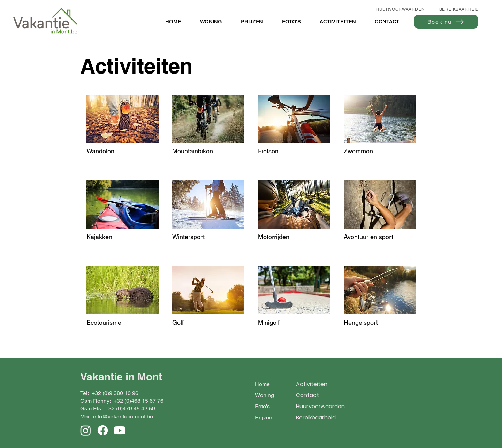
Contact (307, 395)
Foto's (262, 406)
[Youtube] (120, 430)
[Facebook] (103, 430)
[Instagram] (86, 430)
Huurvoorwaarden (320, 406)
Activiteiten (312, 384)
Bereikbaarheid (316, 418)
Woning (264, 395)
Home (262, 384)
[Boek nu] (446, 22)
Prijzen (264, 418)
